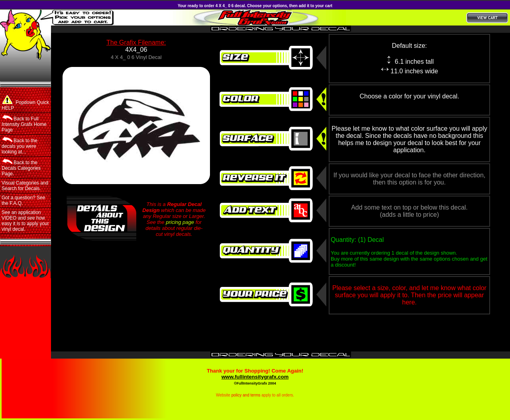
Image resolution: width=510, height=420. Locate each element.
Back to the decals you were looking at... (20, 145)
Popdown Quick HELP (25, 103)
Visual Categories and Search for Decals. (25, 186)
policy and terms (246, 395)
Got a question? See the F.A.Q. (23, 200)
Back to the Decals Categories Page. (21, 167)
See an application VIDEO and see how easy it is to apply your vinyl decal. (25, 221)
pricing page (180, 222)
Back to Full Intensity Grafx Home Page (24, 124)
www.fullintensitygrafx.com (255, 377)
